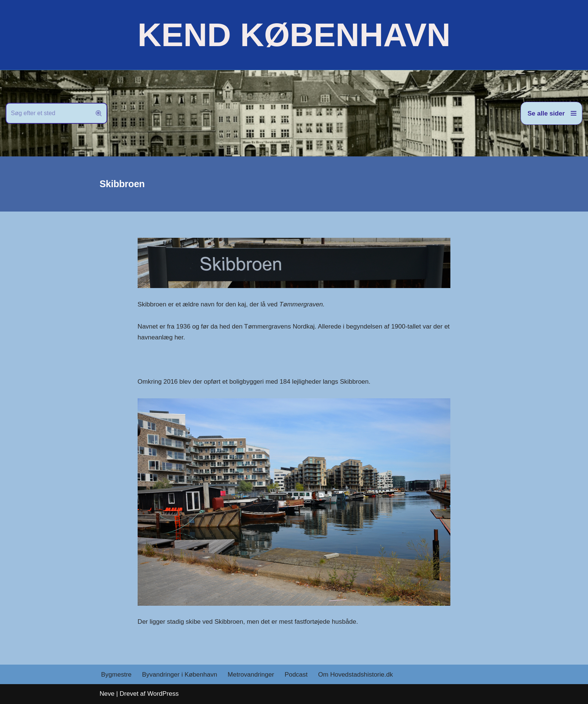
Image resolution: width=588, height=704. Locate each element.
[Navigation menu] (551, 113)
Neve (107, 694)
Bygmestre (116, 675)
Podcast (296, 675)
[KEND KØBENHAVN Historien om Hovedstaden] (294, 35)
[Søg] (48, 113)
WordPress (163, 694)
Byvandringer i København (180, 675)
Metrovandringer (251, 675)
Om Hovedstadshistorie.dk (355, 675)
